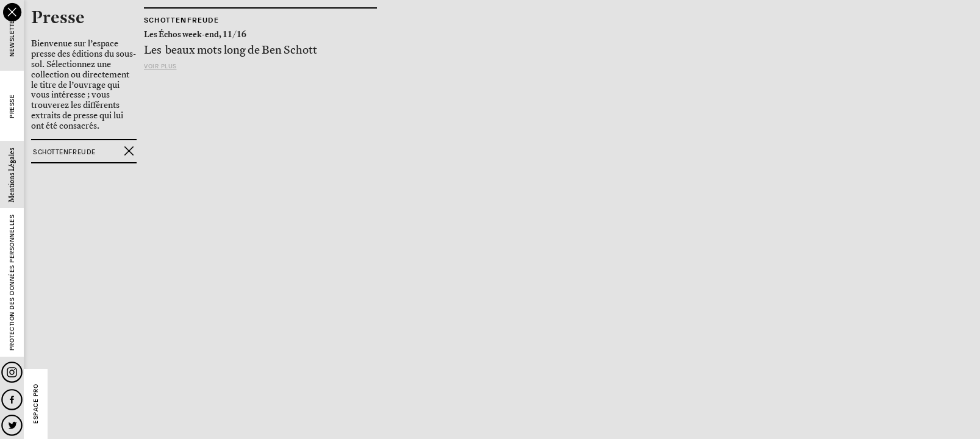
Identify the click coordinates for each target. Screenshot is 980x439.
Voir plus (160, 66)
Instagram (12, 372)
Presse (12, 106)
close (12, 12)
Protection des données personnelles (12, 283)
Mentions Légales (12, 175)
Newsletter (12, 36)
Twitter (12, 425)
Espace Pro (36, 404)
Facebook (12, 400)
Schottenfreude (181, 20)
